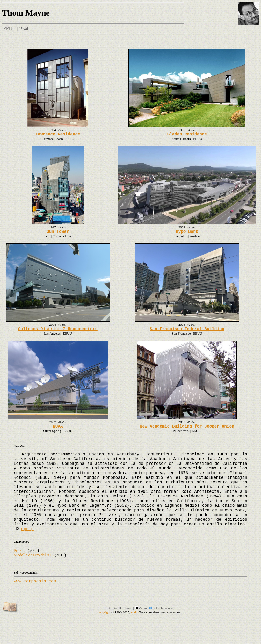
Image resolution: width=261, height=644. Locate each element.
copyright (104, 612)
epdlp (27, 529)
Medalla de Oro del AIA (34, 555)
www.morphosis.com (35, 581)
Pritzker (20, 550)
